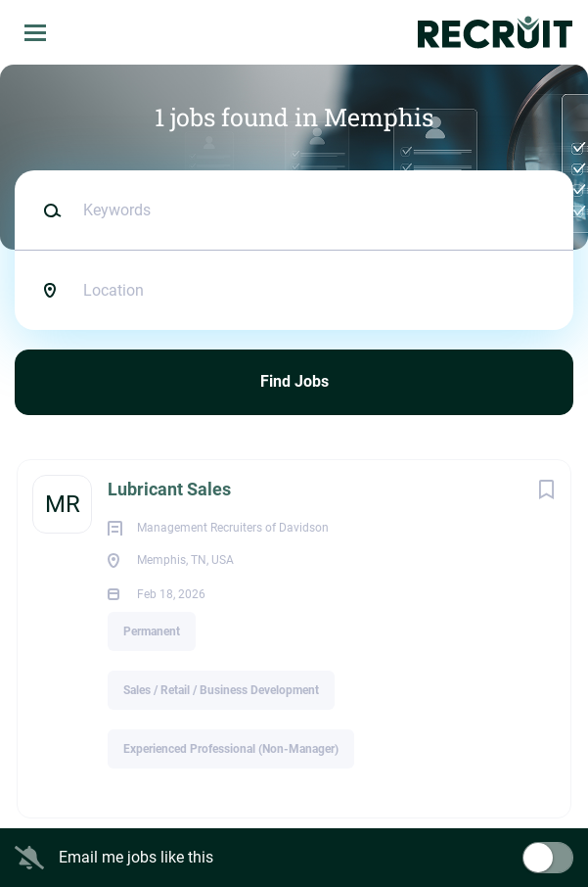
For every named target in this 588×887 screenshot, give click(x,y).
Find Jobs (294, 381)
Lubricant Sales (169, 489)
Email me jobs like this (136, 857)
